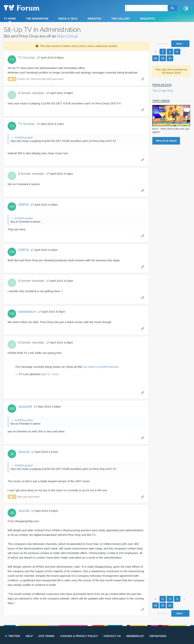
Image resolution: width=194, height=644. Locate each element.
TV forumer (27, 58)
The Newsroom (37, 19)
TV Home (10, 19)
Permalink (143, 79)
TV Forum (27, 8)
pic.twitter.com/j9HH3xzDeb (101, 367)
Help (29, 636)
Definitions (158, 636)
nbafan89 (25, 407)
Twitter (12, 636)
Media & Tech (68, 19)
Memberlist (135, 636)
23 (163, 58)
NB (12, 409)
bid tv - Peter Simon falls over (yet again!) (171, 130)
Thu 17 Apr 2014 (163, 91)
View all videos (166, 141)
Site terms (46, 636)
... (184, 52)
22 (156, 58)
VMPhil (23, 205)
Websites (94, 19)
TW (12, 314)
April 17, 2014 (50, 374)
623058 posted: (24, 138)
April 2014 (67, 36)
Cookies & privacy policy (79, 636)
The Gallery (121, 19)
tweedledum (27, 312)
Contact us (112, 636)
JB (12, 454)
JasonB (24, 452)
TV (12, 60)
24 (170, 58)
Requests (147, 19)
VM (12, 207)
